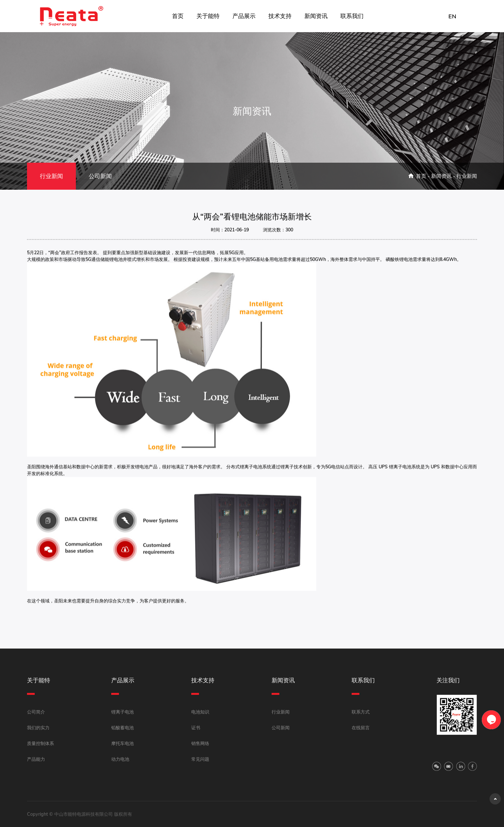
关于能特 (208, 16)
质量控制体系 (40, 743)
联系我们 (352, 16)
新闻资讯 (316, 16)
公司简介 (36, 712)
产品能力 (36, 759)
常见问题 (200, 759)
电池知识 (200, 712)
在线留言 (361, 728)
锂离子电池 (122, 712)
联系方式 (361, 712)
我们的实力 (38, 728)
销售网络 (200, 743)
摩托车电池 (122, 743)
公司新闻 (100, 176)
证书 (196, 728)
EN (452, 16)
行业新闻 (51, 176)
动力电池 (120, 759)
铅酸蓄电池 (122, 728)
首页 (178, 16)
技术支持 (280, 16)
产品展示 (244, 16)
